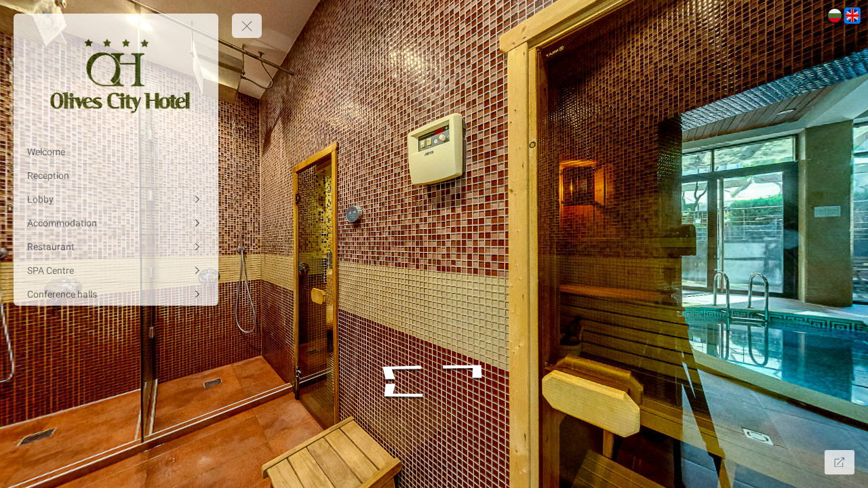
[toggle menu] (247, 26)
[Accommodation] (116, 223)
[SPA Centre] (116, 270)
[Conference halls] (116, 294)
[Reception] (116, 176)
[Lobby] (116, 199)
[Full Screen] (840, 462)
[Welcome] (116, 152)
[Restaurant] (116, 247)
